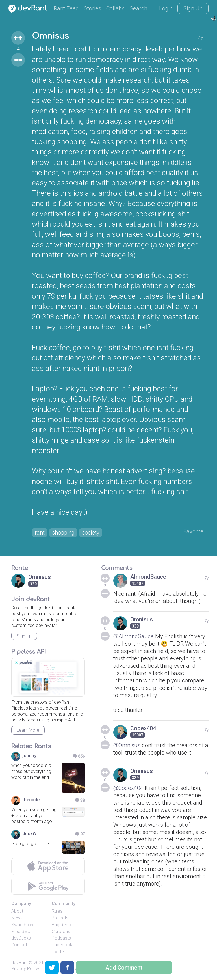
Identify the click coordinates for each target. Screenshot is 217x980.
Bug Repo (61, 925)
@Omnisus (127, 745)
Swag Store (23, 925)
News (17, 918)
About (17, 911)
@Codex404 (128, 788)
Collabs (115, 8)
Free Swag (22, 931)
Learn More (28, 730)
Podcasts (61, 938)
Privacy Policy (25, 969)
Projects (60, 918)
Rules (57, 911)
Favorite (193, 531)
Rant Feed (66, 8)
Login (166, 8)
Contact (19, 945)
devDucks (21, 938)
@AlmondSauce (134, 636)
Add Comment (124, 968)
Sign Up (193, 8)
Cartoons (61, 931)
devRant (19, 963)
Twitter (58, 952)
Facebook (62, 945)
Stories (93, 8)
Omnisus (50, 36)
